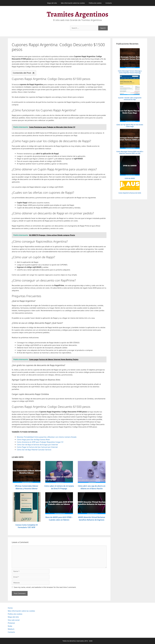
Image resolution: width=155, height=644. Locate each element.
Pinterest (11, 623)
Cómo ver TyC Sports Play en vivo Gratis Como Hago (130, 126)
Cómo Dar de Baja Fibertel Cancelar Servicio (34, 450)
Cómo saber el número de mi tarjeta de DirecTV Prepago (59, 487)
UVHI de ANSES (130, 178)
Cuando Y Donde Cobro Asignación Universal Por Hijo (130, 99)
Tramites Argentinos (77, 14)
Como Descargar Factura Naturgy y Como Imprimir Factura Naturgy (130, 72)
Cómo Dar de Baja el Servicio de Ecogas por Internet (37, 445)
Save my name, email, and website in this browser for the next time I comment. (45, 587)
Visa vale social (14, 620)
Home (10, 608)
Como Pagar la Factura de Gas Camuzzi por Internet (37, 447)
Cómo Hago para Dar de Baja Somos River (33, 440)
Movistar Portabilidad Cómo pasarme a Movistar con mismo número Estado (47, 437)
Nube (10, 626)
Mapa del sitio (52, 3)
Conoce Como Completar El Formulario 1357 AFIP (27, 526)
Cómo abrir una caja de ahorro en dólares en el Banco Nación (92, 487)
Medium (11, 629)
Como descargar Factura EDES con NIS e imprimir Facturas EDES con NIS (130, 152)
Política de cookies (95, 3)
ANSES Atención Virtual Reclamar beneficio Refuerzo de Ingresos (92, 519)
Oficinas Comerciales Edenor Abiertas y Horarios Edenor (27, 487)
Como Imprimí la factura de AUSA (130, 193)
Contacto (109, 3)
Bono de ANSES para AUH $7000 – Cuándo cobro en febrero (59, 519)
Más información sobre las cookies (73, 3)
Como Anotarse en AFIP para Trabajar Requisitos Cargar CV (40, 442)
